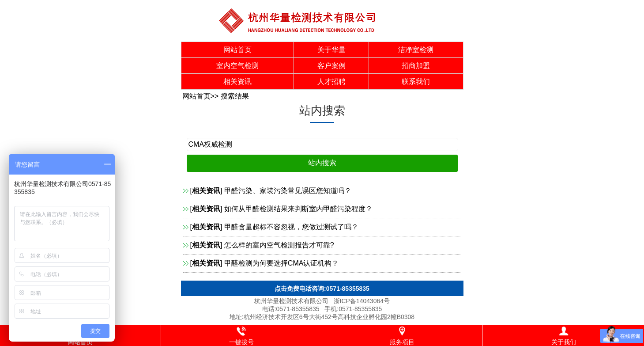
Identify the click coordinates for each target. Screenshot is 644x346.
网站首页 (237, 50)
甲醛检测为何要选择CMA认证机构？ (282, 263)
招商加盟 (416, 66)
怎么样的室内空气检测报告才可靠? (279, 245)
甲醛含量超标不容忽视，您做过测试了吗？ (291, 227)
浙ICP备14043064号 (362, 301)
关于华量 (331, 50)
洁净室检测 (416, 50)
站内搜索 (322, 110)
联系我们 (416, 82)
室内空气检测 (237, 66)
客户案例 (331, 66)
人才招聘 (331, 82)
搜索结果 (235, 96)
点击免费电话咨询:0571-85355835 (322, 289)
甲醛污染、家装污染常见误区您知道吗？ (288, 191)
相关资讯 (237, 82)
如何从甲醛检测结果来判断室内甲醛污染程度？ (298, 209)
